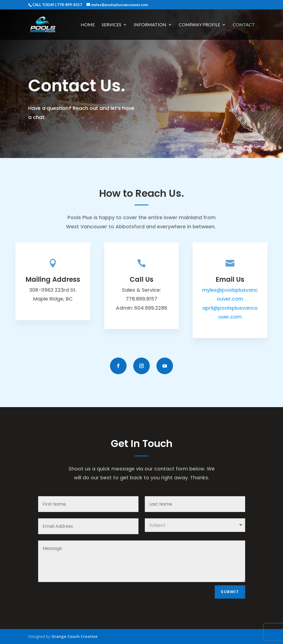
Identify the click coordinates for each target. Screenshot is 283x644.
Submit (230, 592)
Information (150, 25)
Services (112, 25)
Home (88, 25)
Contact (244, 25)
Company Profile (200, 25)
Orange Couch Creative (74, 636)
